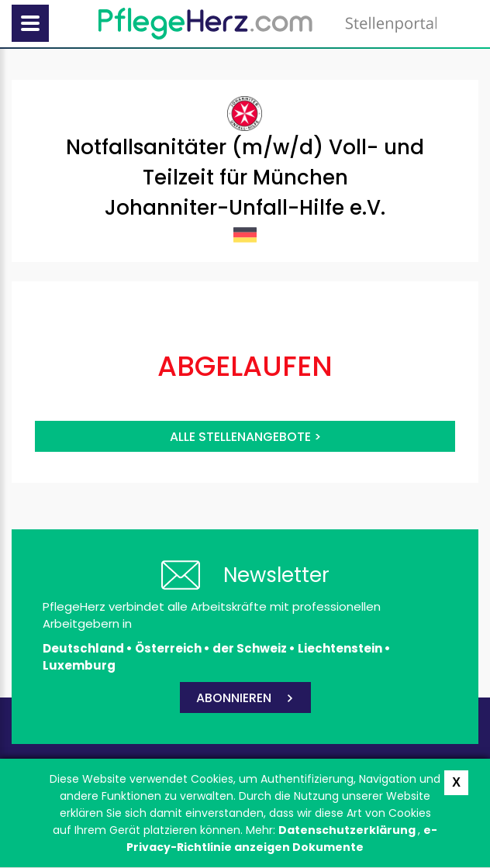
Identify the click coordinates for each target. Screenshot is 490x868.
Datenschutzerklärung (348, 830)
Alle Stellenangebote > (245, 437)
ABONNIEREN (234, 698)
